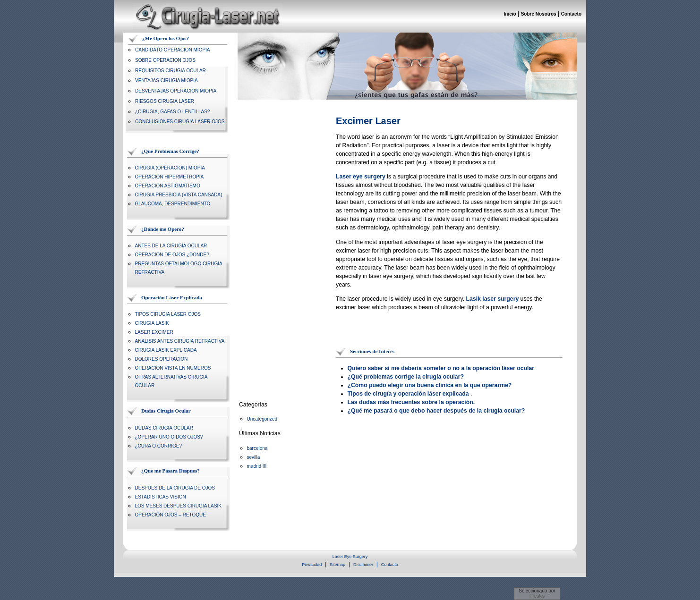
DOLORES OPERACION (162, 359)
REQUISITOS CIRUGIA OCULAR (171, 71)
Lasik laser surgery (493, 299)
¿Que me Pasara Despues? (171, 471)
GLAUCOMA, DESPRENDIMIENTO (173, 204)
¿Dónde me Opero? (163, 229)
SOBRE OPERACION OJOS (165, 60)
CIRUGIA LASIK (152, 323)
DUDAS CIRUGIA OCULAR (164, 428)
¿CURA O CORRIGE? (158, 446)
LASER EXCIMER (154, 332)
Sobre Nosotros (539, 14)
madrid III (257, 466)
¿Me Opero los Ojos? (166, 38)
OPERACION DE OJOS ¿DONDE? (172, 255)
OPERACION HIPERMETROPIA (170, 177)
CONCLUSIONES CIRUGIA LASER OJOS (180, 122)
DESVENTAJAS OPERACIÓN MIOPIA (176, 91)
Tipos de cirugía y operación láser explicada (408, 394)
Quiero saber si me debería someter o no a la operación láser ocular (441, 368)
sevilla (254, 457)
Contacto (571, 14)
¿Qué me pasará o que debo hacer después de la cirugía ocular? (436, 411)
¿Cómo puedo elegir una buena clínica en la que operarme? (430, 385)
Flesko (537, 596)
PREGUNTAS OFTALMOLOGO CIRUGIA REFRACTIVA (179, 268)
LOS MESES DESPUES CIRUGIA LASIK (178, 506)
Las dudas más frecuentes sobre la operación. (411, 402)
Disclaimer (363, 565)
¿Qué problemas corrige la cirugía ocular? (406, 377)
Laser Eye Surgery (350, 557)
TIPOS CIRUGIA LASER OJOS (168, 314)
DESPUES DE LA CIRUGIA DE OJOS (175, 488)
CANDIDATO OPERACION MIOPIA (173, 50)
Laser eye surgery (361, 177)
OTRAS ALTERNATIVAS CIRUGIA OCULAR (171, 381)
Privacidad (312, 565)
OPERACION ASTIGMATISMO (168, 186)
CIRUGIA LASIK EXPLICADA (166, 350)
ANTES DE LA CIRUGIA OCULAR (171, 246)
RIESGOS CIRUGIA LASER (165, 101)
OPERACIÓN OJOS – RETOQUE (171, 515)
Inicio (510, 14)
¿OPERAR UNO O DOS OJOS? (169, 437)
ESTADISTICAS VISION (161, 497)
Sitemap (337, 565)
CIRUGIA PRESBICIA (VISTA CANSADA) (179, 195)
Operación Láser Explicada (172, 297)
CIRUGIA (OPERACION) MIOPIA (170, 168)
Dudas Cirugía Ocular (166, 411)
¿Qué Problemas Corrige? (170, 151)
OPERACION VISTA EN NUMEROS (173, 368)
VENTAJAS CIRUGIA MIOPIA (166, 80)
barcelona (257, 448)
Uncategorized (262, 419)
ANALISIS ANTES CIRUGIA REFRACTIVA (180, 341)
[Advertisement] (446, 331)
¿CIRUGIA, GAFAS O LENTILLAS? (172, 112)
